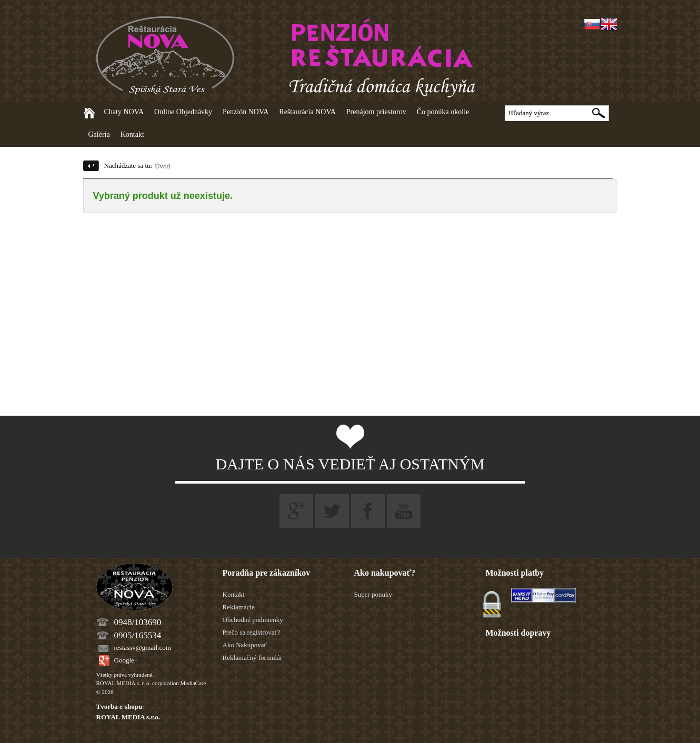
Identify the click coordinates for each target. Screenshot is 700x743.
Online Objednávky (183, 112)
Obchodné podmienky (253, 620)
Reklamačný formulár (253, 657)
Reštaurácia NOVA (307, 112)
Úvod (162, 166)
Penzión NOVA (246, 112)
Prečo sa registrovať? (252, 632)
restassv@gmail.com (143, 647)
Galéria (99, 134)
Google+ (126, 660)
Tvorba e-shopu (119, 706)
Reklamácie (239, 607)
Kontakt (132, 134)
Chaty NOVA (124, 112)
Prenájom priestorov (376, 112)
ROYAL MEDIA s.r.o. (128, 717)
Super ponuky (373, 594)
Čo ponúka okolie (443, 112)
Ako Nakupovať (245, 645)
